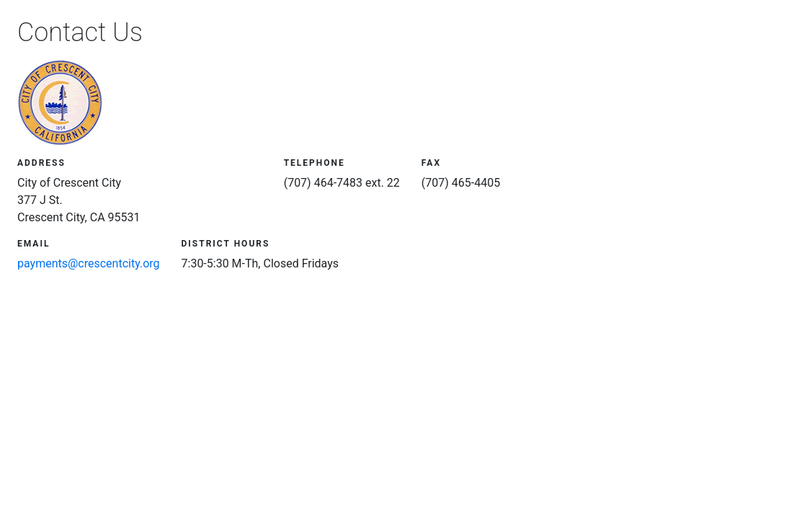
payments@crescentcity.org (89, 263)
